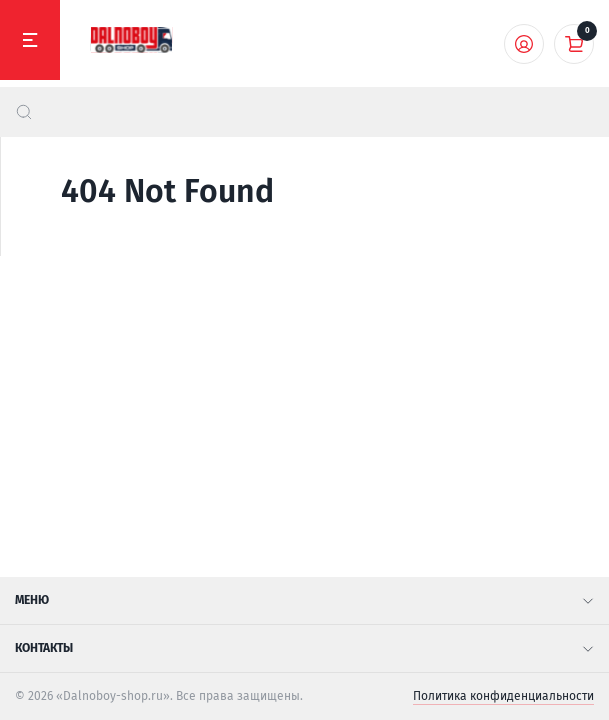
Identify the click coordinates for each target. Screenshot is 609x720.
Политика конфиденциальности (503, 696)
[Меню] (30, 40)
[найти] (24, 112)
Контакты (304, 648)
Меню (304, 600)
